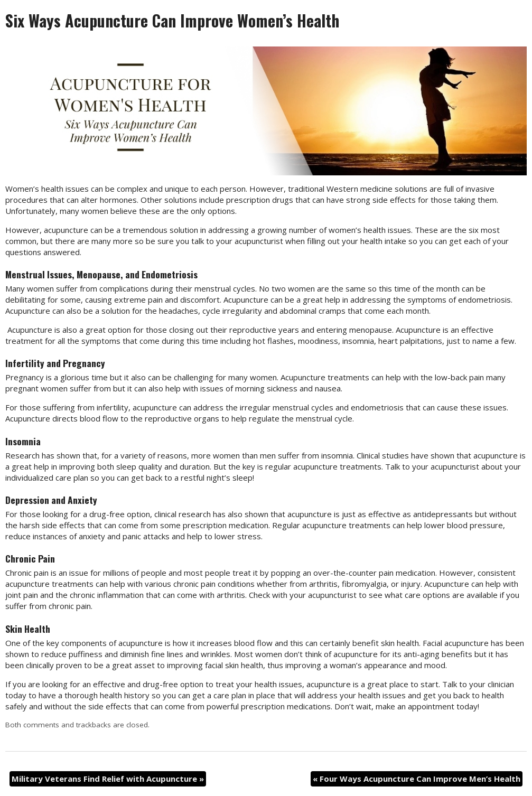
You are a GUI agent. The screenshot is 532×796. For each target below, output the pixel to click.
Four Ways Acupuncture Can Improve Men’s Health (417, 779)
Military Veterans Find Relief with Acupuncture (108, 779)
